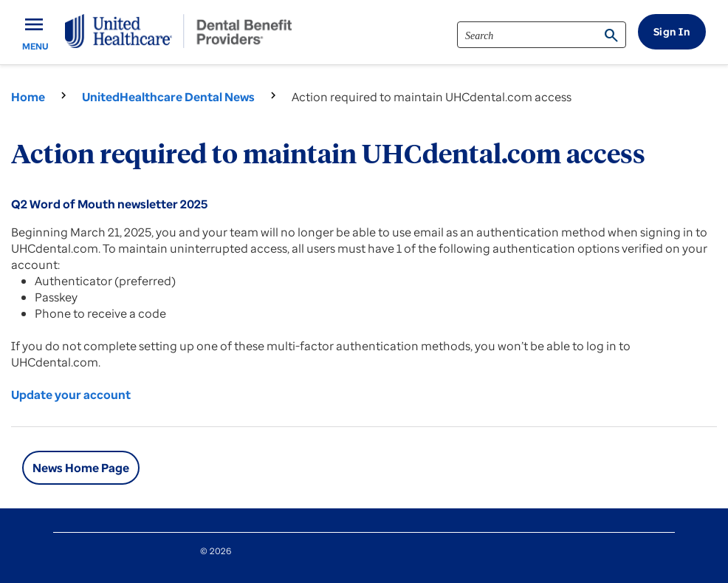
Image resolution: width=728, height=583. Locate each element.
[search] (542, 35)
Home (28, 97)
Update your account (71, 395)
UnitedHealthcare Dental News (168, 97)
